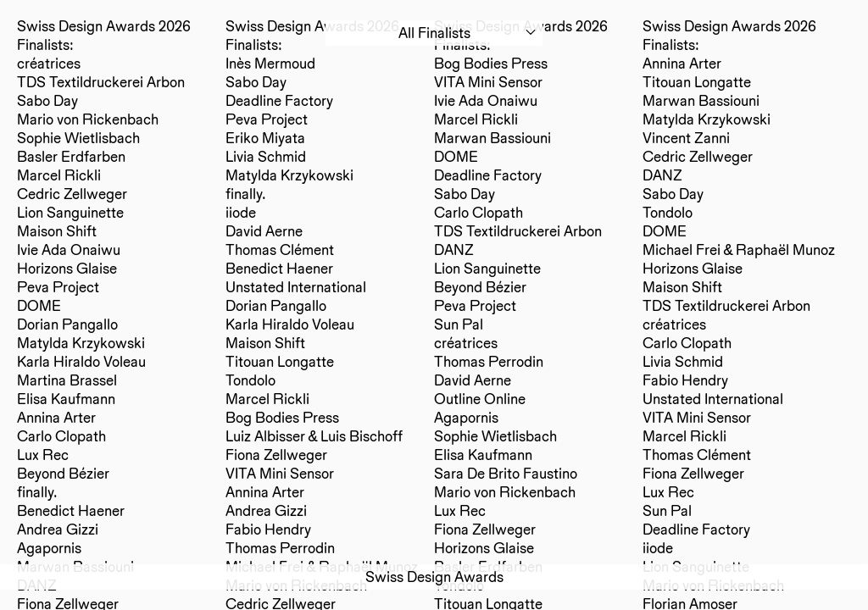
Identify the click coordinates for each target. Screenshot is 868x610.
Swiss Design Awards (434, 577)
